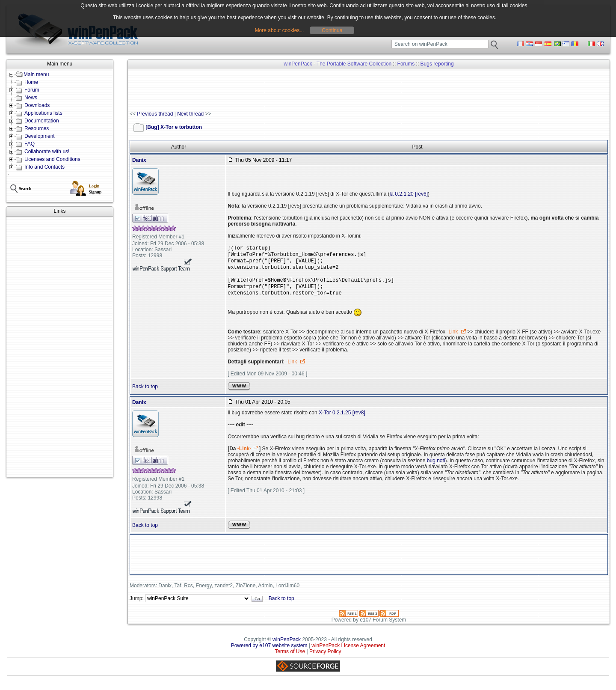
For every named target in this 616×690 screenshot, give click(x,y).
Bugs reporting (437, 64)
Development (40, 136)
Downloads (37, 105)
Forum (32, 90)
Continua (332, 30)
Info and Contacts (44, 167)
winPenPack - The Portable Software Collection (338, 64)
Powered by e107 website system (269, 652)
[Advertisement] (60, 347)
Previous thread (155, 114)
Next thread (190, 114)
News (31, 98)
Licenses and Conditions (52, 159)
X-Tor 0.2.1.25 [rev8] (342, 419)
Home (31, 82)
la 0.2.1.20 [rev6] (409, 194)
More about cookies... (280, 30)
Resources (37, 128)
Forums (406, 64)
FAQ (30, 144)
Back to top (145, 393)
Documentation (42, 121)
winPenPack (287, 646)
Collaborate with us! (47, 152)
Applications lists (43, 113)
